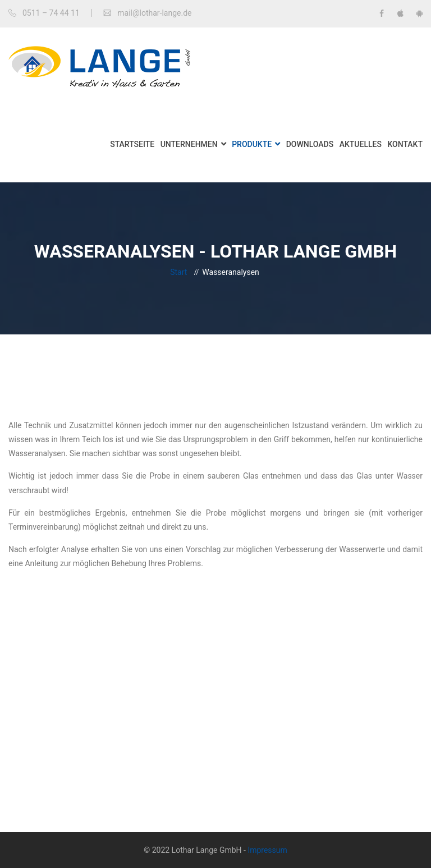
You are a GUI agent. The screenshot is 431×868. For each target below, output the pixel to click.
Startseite (132, 144)
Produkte (252, 144)
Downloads (310, 144)
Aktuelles (361, 144)
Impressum (267, 850)
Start (178, 272)
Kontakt (405, 144)
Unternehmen (189, 144)
